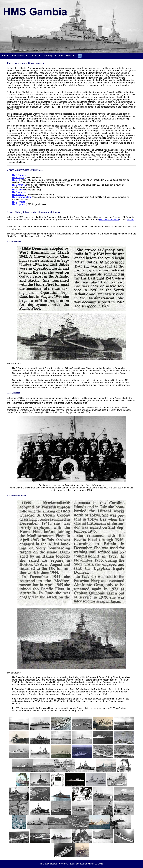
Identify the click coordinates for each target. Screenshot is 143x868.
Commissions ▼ (19, 56)
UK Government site (109, 220)
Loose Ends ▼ (67, 56)
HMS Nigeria (18, 195)
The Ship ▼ (50, 56)
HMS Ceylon (18, 178)
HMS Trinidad (19, 202)
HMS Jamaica (19, 185)
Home (5, 56)
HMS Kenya (18, 190)
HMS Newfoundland (22, 197)
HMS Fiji (16, 180)
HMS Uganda (19, 204)
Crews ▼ (36, 56)
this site (130, 220)
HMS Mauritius (19, 192)
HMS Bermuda (19, 175)
